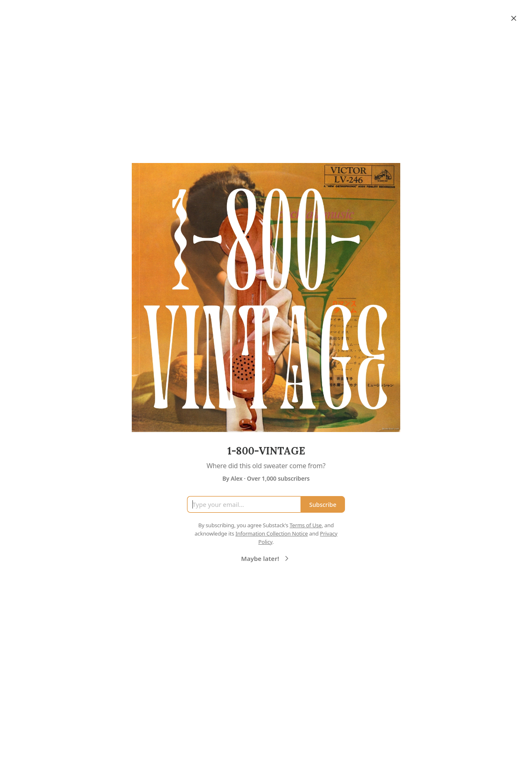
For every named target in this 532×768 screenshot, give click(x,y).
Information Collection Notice (271, 533)
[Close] (514, 18)
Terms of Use (306, 525)
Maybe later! (266, 558)
